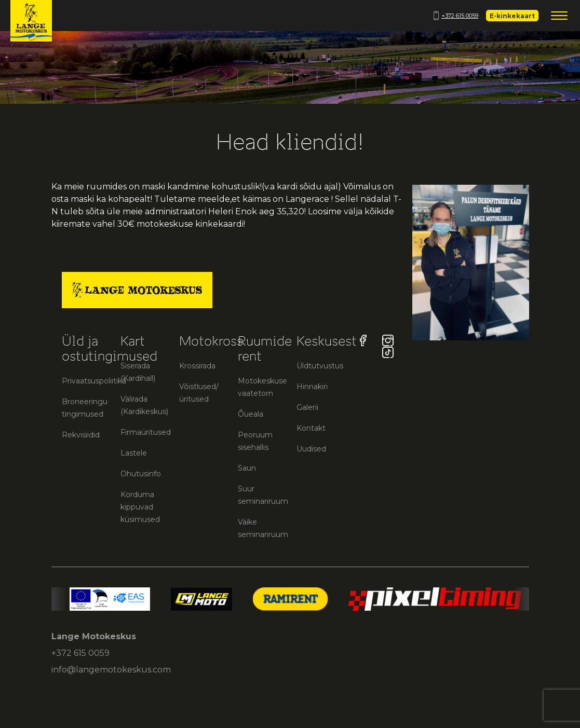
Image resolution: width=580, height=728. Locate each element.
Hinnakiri (312, 387)
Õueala (251, 414)
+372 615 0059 (456, 16)
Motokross (211, 341)
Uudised (311, 449)
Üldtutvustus (320, 366)
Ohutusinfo (141, 474)
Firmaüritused (146, 432)
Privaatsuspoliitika (94, 381)
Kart (133, 341)
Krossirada (197, 366)
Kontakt (311, 428)
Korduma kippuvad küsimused (140, 507)
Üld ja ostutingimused (110, 349)
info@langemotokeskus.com (111, 670)
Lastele (134, 453)
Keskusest (327, 341)
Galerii (307, 407)
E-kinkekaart (512, 16)
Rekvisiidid (81, 435)
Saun (247, 468)
